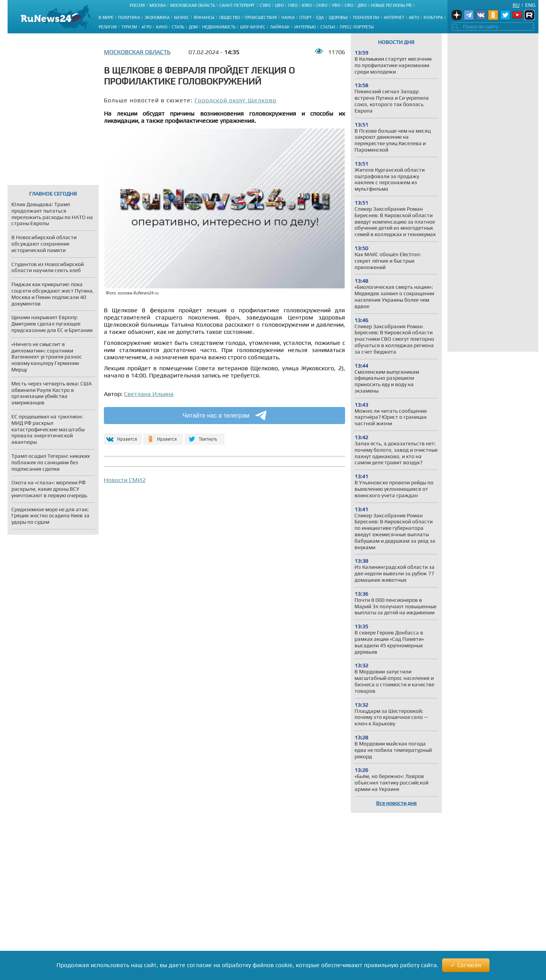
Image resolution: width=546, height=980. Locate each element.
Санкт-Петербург (237, 5)
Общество (230, 17)
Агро (146, 27)
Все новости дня (396, 803)
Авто (414, 17)
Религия (108, 27)
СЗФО (265, 5)
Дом (193, 27)
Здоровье (338, 17)
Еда (320, 17)
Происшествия (261, 17)
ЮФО (307, 5)
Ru (516, 5)
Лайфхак (280, 27)
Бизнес (182, 17)
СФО (349, 5)
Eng (530, 5)
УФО (336, 5)
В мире (106, 17)
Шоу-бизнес (253, 27)
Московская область (193, 5)
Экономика (157, 17)
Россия (137, 5)
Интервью (305, 27)
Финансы (204, 17)
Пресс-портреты (357, 27)
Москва (158, 5)
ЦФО (279, 5)
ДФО (362, 5)
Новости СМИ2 (125, 480)
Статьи (328, 27)
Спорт (305, 17)
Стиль (178, 27)
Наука (288, 17)
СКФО (322, 5)
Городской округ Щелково (235, 100)
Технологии (366, 17)
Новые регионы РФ (391, 5)
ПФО (293, 5)
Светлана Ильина (149, 394)
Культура (433, 17)
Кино (162, 27)
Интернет (394, 17)
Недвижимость (219, 27)
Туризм (129, 27)
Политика (129, 17)
